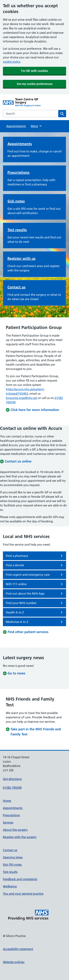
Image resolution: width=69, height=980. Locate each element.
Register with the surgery (20, 837)
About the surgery (15, 830)
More (37, 126)
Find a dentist (35, 565)
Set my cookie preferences (35, 84)
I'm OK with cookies (34, 71)
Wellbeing (10, 886)
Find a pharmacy (35, 556)
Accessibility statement (18, 949)
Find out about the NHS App (35, 594)
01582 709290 (12, 788)
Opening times (13, 857)
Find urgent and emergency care (35, 575)
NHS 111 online (35, 584)
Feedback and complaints (20, 879)
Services (8, 823)
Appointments (16, 126)
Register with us (21, 258)
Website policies (14, 962)
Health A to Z (35, 612)
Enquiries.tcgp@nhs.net (22, 398)
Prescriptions (18, 172)
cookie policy (12, 62)
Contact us (16, 287)
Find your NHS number (35, 603)
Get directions (12, 779)
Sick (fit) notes (12, 865)
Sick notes (16, 201)
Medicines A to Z (35, 622)
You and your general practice (23, 894)
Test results (17, 230)
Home (7, 801)
